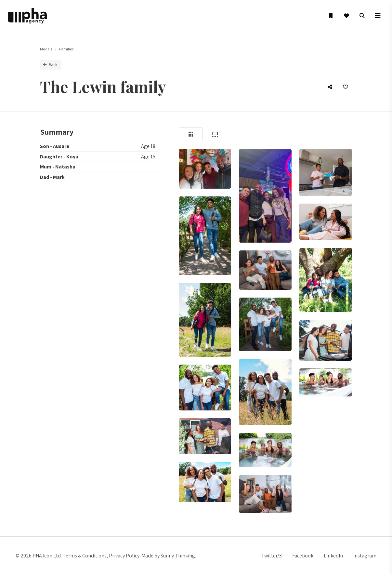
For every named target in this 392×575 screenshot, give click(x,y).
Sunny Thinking (178, 556)
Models (46, 49)
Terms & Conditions (85, 556)
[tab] (191, 134)
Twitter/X (272, 556)
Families (66, 49)
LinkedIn (333, 556)
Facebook (303, 556)
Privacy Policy (124, 556)
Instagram (365, 556)
